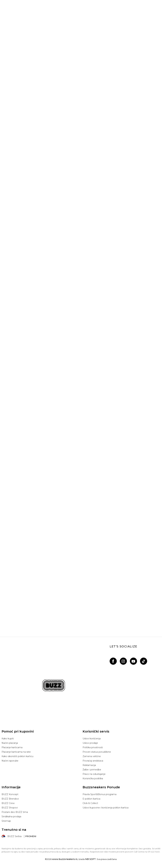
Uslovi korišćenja (92, 739)
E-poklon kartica (91, 799)
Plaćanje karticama (12, 747)
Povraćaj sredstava (93, 761)
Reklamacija (89, 765)
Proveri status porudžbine (97, 752)
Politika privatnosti (93, 747)
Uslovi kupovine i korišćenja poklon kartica (106, 808)
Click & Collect (90, 803)
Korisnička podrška (93, 778)
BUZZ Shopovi (10, 808)
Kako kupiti (8, 739)
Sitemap (6, 821)
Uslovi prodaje (90, 743)
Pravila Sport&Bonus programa (100, 794)
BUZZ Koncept (10, 794)
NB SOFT (90, 859)
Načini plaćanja (10, 743)
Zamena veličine (92, 756)
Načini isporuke (10, 761)
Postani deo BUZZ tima (15, 812)
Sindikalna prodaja (11, 817)
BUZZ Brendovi (10, 799)
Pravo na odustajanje (94, 774)
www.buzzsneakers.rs (65, 859)
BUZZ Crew (8, 803)
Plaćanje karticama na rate (16, 752)
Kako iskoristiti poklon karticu (17, 756)
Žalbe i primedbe (92, 770)
